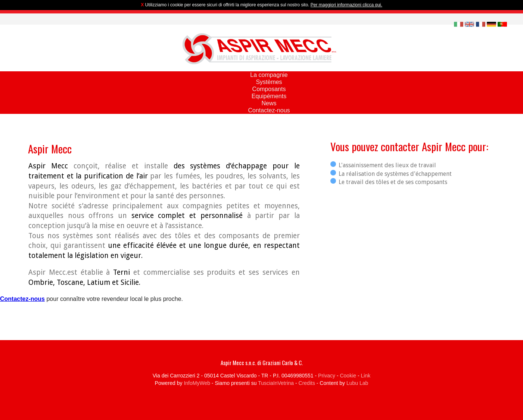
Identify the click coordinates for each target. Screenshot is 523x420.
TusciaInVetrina (276, 383)
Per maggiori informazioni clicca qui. (346, 5)
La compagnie (269, 75)
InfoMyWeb (197, 383)
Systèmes (269, 82)
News (269, 103)
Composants (269, 89)
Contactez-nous (269, 110)
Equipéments (269, 96)
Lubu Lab (357, 383)
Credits (307, 383)
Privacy (327, 376)
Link (366, 376)
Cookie (348, 376)
